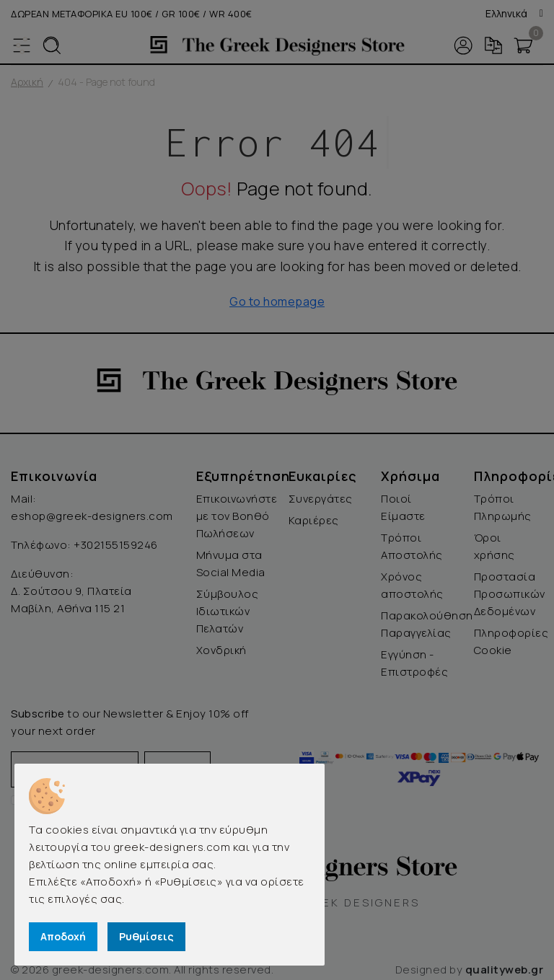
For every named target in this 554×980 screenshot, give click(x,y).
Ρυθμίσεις (146, 936)
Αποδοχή (63, 936)
